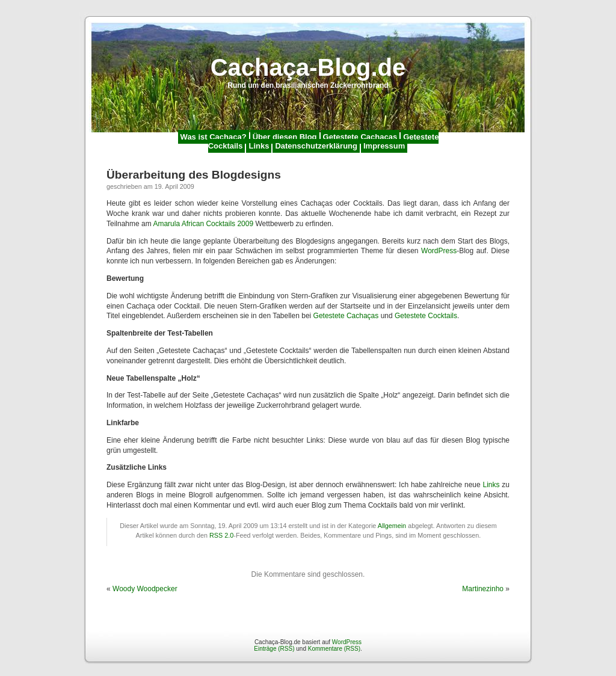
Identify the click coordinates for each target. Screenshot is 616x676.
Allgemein (392, 526)
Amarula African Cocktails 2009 (203, 224)
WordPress (439, 251)
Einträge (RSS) (274, 649)
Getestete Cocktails (426, 316)
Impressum (384, 146)
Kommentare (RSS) (334, 649)
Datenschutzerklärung (316, 146)
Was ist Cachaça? (214, 137)
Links (259, 146)
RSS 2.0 (221, 535)
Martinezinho (483, 589)
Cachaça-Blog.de (308, 67)
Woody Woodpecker (145, 589)
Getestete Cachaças (360, 137)
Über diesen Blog (285, 137)
